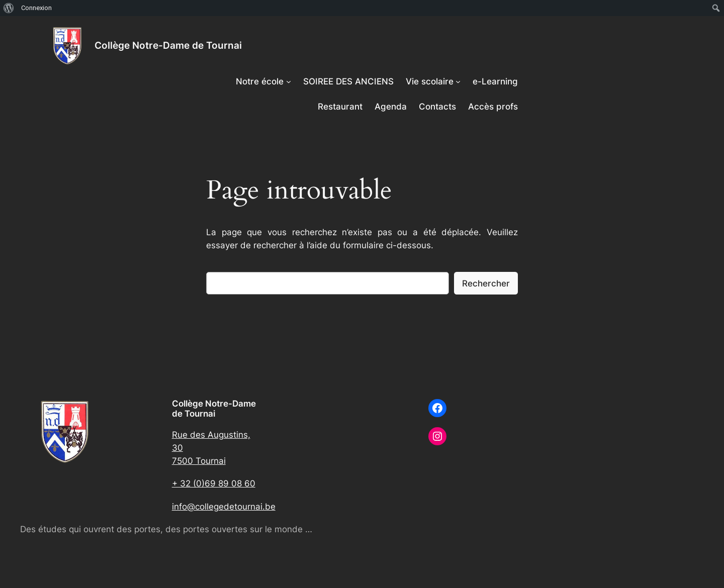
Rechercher (486, 283)
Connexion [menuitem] (36, 8)
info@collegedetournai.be (224, 507)
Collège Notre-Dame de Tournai (168, 45)
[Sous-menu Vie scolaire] (458, 81)
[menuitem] (9, 8)
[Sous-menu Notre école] (289, 81)
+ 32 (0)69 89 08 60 (214, 483)
